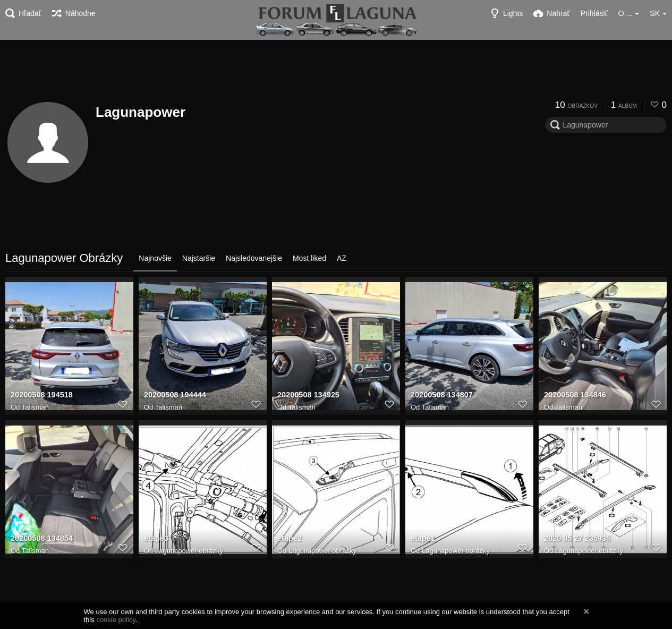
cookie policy (116, 620)
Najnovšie (155, 258)
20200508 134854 (41, 539)
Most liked (309, 258)
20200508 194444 (174, 396)
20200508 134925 (307, 396)
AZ (342, 258)
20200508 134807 (441, 396)
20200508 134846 (574, 396)
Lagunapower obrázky (189, 551)
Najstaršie (199, 258)
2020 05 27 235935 (576, 539)
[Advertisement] (336, 69)
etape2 (289, 539)
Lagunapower (141, 112)
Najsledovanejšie (254, 258)
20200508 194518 (41, 396)
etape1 (423, 539)
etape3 (156, 539)
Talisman (35, 407)
